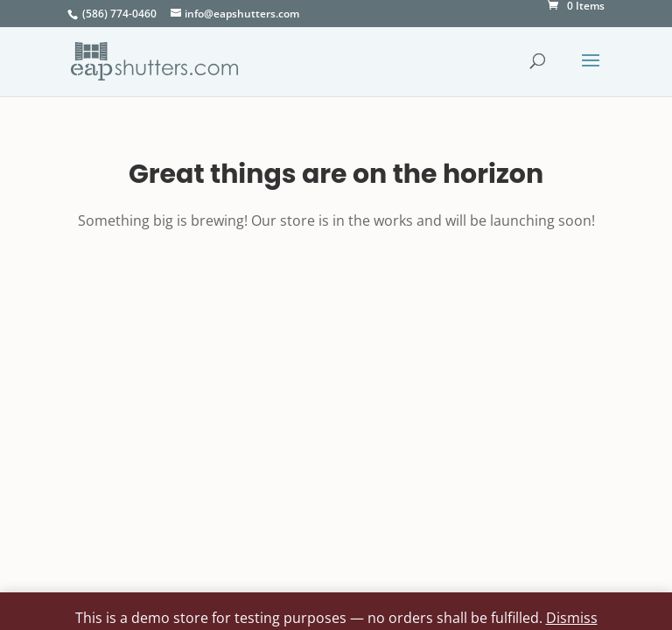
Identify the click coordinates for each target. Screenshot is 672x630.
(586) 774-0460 (119, 14)
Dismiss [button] (572, 618)
